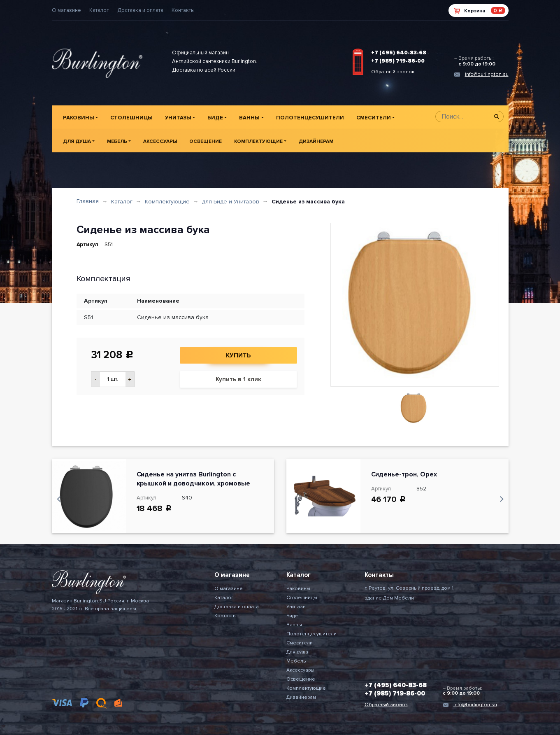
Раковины (79, 118)
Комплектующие (258, 141)
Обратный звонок (393, 72)
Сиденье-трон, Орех (404, 474)
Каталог (99, 10)
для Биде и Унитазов (231, 202)
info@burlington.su (487, 74)
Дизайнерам (316, 141)
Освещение (206, 141)
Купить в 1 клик (238, 379)
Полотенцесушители (310, 118)
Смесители (374, 118)
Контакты (183, 10)
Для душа (77, 141)
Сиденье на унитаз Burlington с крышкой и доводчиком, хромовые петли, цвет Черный (193, 483)
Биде (215, 118)
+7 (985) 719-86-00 (398, 61)
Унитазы (178, 118)
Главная (88, 201)
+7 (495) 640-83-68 (399, 53)
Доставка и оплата (140, 10)
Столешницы (131, 118)
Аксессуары (160, 141)
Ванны (249, 118)
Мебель (117, 141)
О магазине (66, 10)
